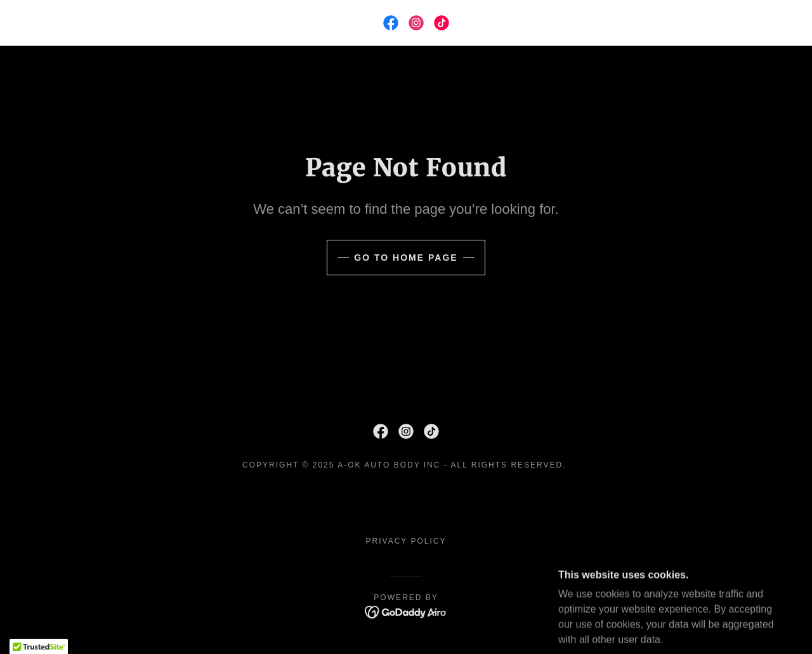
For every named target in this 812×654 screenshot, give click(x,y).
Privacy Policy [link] (406, 541)
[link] (391, 23)
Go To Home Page (406, 258)
